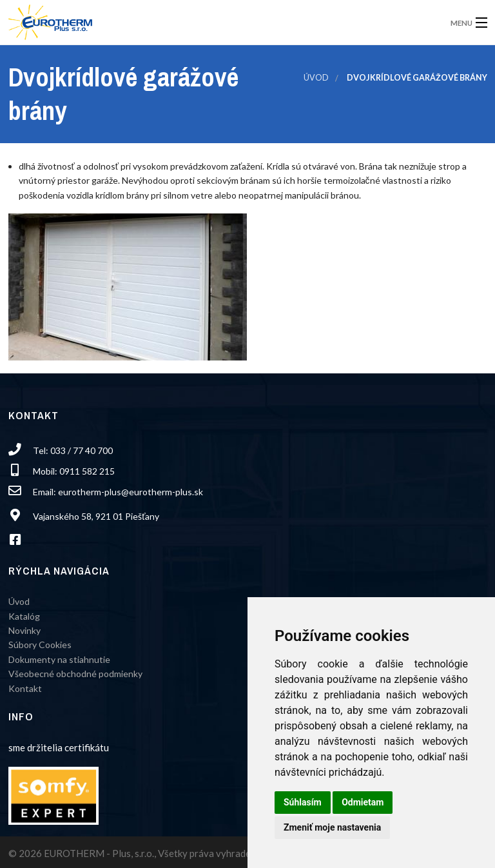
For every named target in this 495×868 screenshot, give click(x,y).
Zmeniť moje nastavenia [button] (332, 827)
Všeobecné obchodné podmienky (75, 674)
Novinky (24, 630)
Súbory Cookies (40, 645)
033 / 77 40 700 (82, 450)
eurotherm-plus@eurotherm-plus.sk (131, 492)
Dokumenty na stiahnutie (59, 659)
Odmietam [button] (363, 802)
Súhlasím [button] (303, 802)
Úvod (316, 78)
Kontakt (25, 688)
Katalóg (24, 616)
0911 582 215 (87, 471)
